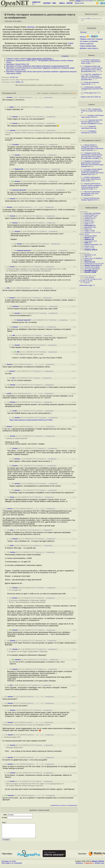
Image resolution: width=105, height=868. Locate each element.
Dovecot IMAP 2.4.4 (91, 215)
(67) (15, 93)
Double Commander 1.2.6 (93, 245)
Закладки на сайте (9, 864)
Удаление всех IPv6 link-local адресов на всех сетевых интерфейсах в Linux (92, 122)
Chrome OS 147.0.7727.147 (94, 264)
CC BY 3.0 (14, 77)
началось (31, 27)
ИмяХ (12, 545)
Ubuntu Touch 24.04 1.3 (93, 265)
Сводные (99, 39)
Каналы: (83, 37)
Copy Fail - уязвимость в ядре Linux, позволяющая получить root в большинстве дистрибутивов (91, 77)
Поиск (77, 3)
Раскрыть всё (67, 93)
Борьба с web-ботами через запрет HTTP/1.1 (92, 116)
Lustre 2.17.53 (89, 248)
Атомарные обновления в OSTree (89, 132)
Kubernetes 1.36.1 (91, 217)
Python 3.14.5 (89, 246)
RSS (74, 93)
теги (82, 3)
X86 (8, 288)
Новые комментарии (88, 46)
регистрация (89, 1)
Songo (12, 497)
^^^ (33, 107)
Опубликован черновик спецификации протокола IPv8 (92, 88)
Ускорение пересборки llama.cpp (89, 127)
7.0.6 (86, 277)
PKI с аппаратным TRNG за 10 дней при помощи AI (92, 111)
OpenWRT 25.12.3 (91, 270)
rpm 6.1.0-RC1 (89, 222)
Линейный (54, 93)
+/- (59, 93)
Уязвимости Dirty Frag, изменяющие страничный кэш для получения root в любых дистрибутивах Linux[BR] (92, 156)
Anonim (9, 426)
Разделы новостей (87, 39)
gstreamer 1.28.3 (90, 227)
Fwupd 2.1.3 (89, 220)
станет (71, 43)
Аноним (9, 97)
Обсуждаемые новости (92, 140)
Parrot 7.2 (88, 260)
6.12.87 (87, 279)
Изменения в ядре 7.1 (87, 285)
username (11, 795)
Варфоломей (19, 169)
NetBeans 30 (89, 239)
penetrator (16, 306)
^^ (30, 107)
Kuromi (12, 267)
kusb (12, 530)
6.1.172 (99, 279)
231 (11, 685)
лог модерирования (72, 805)
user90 (9, 393)
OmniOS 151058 (90, 272)
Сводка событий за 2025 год (91, 97)
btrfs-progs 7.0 (90, 225)
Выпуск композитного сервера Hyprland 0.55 (90, 199)
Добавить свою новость (89, 48)
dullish (11, 107)
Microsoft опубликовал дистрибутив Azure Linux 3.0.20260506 (91, 193)
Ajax (39, 93)
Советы (92, 105)
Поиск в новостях (87, 44)
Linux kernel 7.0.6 (91, 241)
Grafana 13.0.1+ (90, 219)
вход (83, 1)
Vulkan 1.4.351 (90, 231)
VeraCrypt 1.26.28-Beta (92, 213)
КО (13, 378)
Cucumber (16, 144)
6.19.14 (87, 283)
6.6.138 (93, 279)
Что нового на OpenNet (89, 41)
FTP (88, 19)
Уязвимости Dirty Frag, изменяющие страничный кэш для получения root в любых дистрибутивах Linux (92, 69)
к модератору (48, 97)
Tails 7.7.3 (88, 257)
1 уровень (45, 93)
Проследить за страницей (12, 866)
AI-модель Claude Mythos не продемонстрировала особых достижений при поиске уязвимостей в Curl (92, 172)
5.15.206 (82, 281)
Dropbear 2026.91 (91, 250)
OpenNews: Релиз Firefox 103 (18, 64)
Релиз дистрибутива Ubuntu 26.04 (90, 83)
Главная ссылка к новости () (30, 59)
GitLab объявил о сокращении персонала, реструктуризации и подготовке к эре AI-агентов (92, 148)
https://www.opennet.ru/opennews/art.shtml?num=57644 (31, 420)
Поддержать (89, 866)
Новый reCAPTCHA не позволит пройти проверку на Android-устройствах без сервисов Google (91, 186)
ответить (28, 97)
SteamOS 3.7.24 (90, 255)
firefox (18, 82)
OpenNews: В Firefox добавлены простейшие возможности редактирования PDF (38, 66)
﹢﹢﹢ (34, 97)
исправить (65, 56)
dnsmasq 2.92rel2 (91, 236)
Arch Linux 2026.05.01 (92, 269)
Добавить (80, 866)
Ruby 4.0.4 (88, 229)
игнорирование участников (58, 805)
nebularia (18, 660)
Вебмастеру (100, 866)
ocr (22, 82)
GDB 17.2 (88, 243)
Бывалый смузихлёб (19, 190)
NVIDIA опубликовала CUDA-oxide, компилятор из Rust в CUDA (91, 62)
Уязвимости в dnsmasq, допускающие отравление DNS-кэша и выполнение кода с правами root (92, 164)
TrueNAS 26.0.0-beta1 (92, 267)
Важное (91, 55)
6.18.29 (91, 277)
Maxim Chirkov (98, 864)
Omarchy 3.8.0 (90, 262)
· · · (38, 97)
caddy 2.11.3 (89, 224)
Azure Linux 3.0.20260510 (93, 258)
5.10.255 (89, 281)
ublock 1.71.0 (89, 238)
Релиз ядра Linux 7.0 (92, 93)
